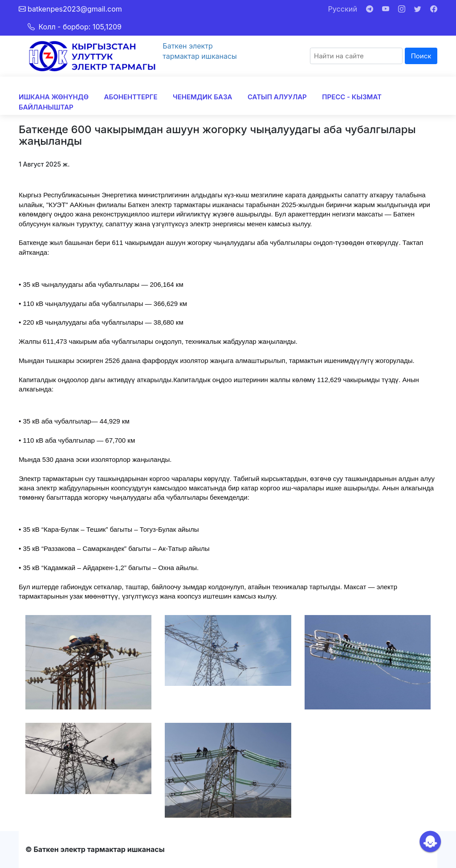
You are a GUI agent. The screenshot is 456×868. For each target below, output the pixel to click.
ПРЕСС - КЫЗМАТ (352, 97)
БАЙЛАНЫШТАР (46, 107)
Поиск (421, 56)
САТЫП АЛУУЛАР (277, 97)
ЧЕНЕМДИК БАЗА (202, 97)
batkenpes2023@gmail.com (75, 9)
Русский (343, 9)
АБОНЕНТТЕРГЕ (131, 97)
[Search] (356, 56)
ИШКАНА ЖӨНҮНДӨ (54, 97)
